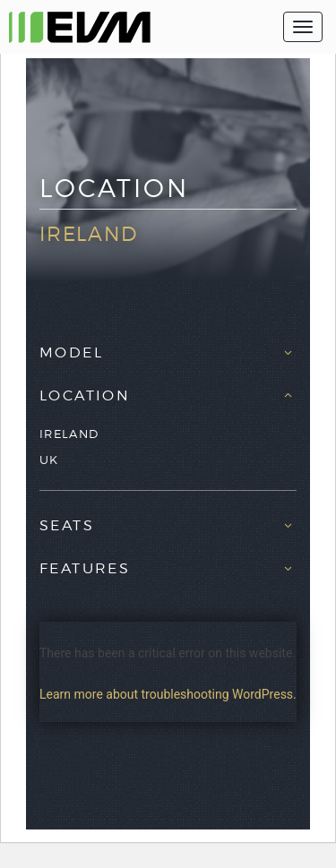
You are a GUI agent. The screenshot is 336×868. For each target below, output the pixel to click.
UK (49, 460)
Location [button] (85, 396)
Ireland (69, 434)
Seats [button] (67, 526)
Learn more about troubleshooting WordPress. (168, 694)
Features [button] (85, 569)
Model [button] (71, 353)
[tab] (168, 348)
